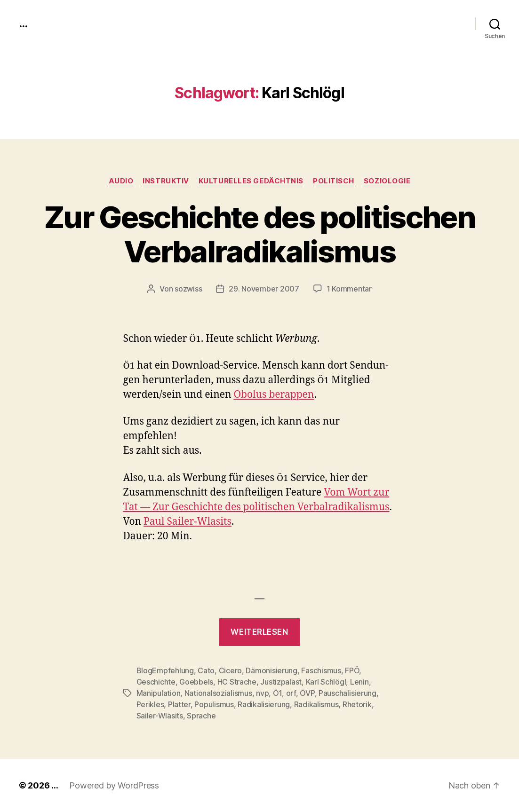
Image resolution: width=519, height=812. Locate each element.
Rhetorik (357, 704)
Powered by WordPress (114, 785)
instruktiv (166, 181)
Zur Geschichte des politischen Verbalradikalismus (259, 234)
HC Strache (237, 682)
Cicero (230, 670)
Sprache (201, 716)
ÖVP (307, 693)
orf (291, 693)
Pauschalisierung (347, 693)
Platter (179, 704)
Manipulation (159, 693)
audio (121, 181)
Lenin (359, 682)
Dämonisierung (271, 670)
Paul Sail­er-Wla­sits (188, 522)
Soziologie (387, 181)
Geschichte (156, 682)
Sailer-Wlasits (160, 716)
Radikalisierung (264, 704)
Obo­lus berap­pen (274, 395)
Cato (206, 670)
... (23, 24)
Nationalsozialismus (218, 693)
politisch (334, 181)
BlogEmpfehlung (165, 670)
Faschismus (321, 670)
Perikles (150, 704)
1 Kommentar (349, 289)
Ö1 (277, 693)
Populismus (214, 704)
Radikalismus (316, 704)
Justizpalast (281, 682)
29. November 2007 (264, 289)
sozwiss (188, 289)
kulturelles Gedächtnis (251, 181)
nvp (262, 693)
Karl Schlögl (326, 682)
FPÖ (352, 670)
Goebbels (196, 682)
